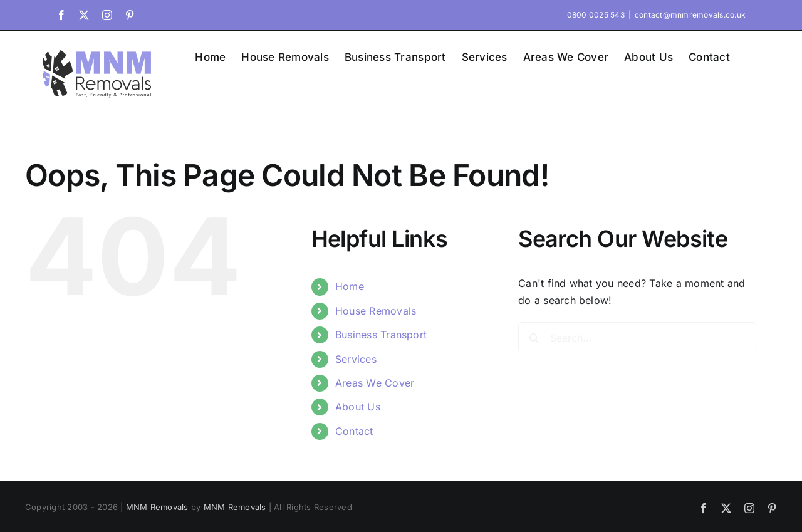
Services (356, 359)
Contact (354, 431)
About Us (358, 407)
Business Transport (381, 335)
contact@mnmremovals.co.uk (690, 15)
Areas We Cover (375, 383)
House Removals (376, 311)
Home (350, 286)
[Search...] (637, 338)
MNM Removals (157, 507)
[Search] (534, 338)
